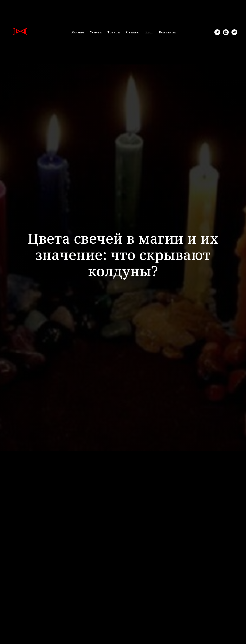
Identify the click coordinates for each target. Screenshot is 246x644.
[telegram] (217, 32)
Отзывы (133, 32)
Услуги (96, 32)
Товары (114, 32)
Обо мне (77, 32)
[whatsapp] (226, 32)
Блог (149, 32)
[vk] (234, 32)
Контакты (167, 32)
